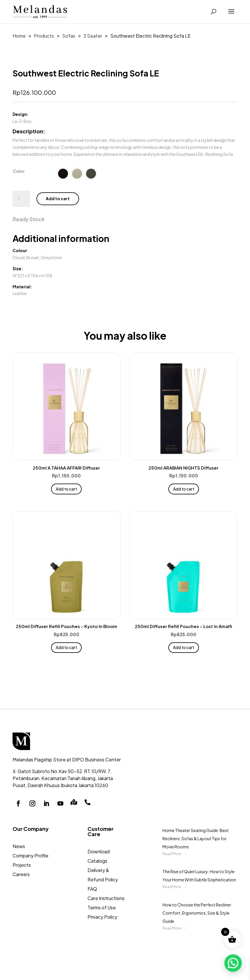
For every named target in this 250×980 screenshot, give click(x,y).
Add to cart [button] (66, 489)
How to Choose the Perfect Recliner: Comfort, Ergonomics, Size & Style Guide (197, 913)
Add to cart (58, 198)
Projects (22, 865)
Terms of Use (102, 907)
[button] (233, 963)
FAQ (92, 889)
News (19, 846)
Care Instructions (106, 898)
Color (19, 171)
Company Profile (30, 856)
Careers (21, 874)
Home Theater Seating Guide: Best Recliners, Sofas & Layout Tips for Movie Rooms (196, 838)
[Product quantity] (21, 199)
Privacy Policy (102, 917)
